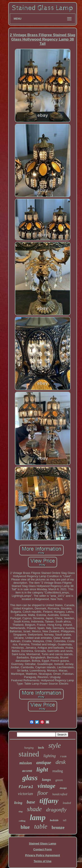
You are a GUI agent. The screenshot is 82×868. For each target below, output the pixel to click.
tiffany (49, 801)
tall (65, 820)
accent (27, 771)
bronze (58, 827)
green (59, 780)
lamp (38, 818)
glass (30, 778)
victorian (25, 794)
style (55, 745)
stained (29, 754)
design (63, 788)
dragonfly (56, 810)
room (63, 757)
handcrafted (60, 794)
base (31, 802)
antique (44, 762)
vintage (46, 786)
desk (61, 762)
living (18, 803)
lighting (50, 756)
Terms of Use (43, 861)
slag (21, 811)
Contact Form (43, 849)
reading (58, 771)
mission (26, 763)
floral (26, 787)
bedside (54, 820)
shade (34, 809)
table (41, 826)
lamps (47, 780)
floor (43, 793)
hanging (29, 748)
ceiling (22, 821)
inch (41, 748)
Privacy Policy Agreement (43, 855)
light (42, 769)
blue (25, 827)
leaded (67, 803)
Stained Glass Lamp (42, 843)
